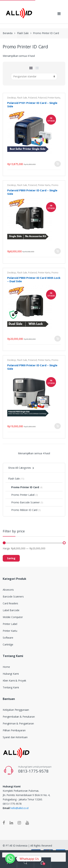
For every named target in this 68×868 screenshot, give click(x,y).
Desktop (12, 98)
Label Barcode (11, 610)
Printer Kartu (54, 98)
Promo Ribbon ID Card (23, 510)
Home (6, 667)
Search (26, 863)
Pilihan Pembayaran (14, 730)
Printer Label (10, 624)
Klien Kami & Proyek (14, 681)
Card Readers (10, 603)
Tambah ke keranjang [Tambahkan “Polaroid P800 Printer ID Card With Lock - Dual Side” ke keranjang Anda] (57, 339)
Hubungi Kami (11, 674)
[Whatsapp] (10, 859)
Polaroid (32, 98)
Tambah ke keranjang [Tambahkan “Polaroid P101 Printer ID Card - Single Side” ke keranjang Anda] (57, 164)
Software (8, 638)
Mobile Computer (13, 617)
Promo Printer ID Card (24, 487)
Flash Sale (23, 33)
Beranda (8, 33)
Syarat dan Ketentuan (15, 737)
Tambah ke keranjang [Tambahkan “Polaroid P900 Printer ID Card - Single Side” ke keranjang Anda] (57, 426)
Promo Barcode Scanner (24, 502)
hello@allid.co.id (19, 808)
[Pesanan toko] (34, 76)
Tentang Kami (11, 687)
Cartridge (8, 644)
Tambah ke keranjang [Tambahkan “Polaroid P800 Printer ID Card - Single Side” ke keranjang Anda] (57, 251)
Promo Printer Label (21, 495)
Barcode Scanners (13, 596)
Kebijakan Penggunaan (16, 710)
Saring (11, 558)
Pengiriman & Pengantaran (18, 723)
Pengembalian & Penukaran (19, 717)
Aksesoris (8, 590)
